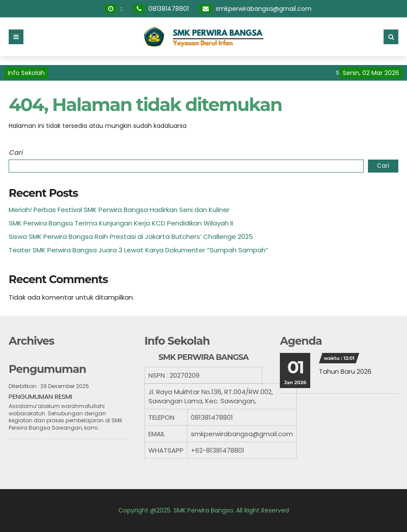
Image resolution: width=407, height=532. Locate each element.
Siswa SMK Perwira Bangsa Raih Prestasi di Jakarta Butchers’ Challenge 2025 (131, 237)
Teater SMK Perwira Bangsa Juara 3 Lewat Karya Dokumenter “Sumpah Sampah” (138, 250)
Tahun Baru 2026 (345, 371)
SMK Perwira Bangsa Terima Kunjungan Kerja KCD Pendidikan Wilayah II (121, 223)
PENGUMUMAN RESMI (40, 397)
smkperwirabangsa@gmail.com (264, 9)
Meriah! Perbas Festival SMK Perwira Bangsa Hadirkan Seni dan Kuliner (119, 210)
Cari (16, 152)
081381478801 (169, 9)
